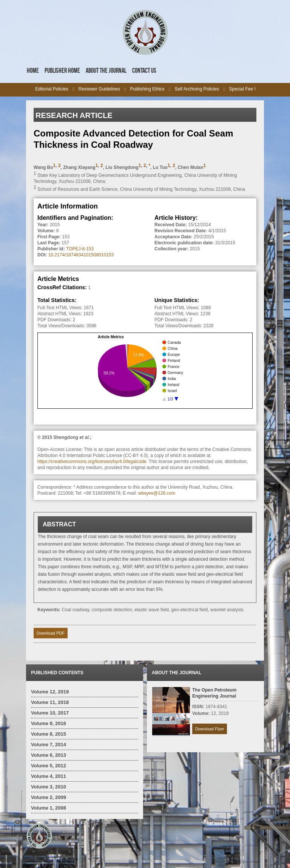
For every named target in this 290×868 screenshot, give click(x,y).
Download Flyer (210, 729)
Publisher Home (62, 71)
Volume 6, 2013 (49, 755)
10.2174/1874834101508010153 (81, 255)
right (259, 90)
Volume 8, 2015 (49, 734)
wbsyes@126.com (157, 493)
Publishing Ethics (147, 89)
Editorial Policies (52, 89)
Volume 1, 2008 (49, 808)
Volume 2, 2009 (49, 797)
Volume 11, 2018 (50, 702)
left (31, 90)
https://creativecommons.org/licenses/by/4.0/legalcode (92, 462)
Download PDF (51, 633)
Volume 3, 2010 (49, 787)
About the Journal (106, 71)
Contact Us (144, 71)
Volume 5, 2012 (49, 766)
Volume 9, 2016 (49, 723)
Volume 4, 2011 (49, 776)
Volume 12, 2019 (50, 692)
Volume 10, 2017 (50, 713)
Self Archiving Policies (197, 89)
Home (33, 71)
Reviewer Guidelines (99, 89)
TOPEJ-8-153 (80, 249)
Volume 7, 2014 (49, 745)
